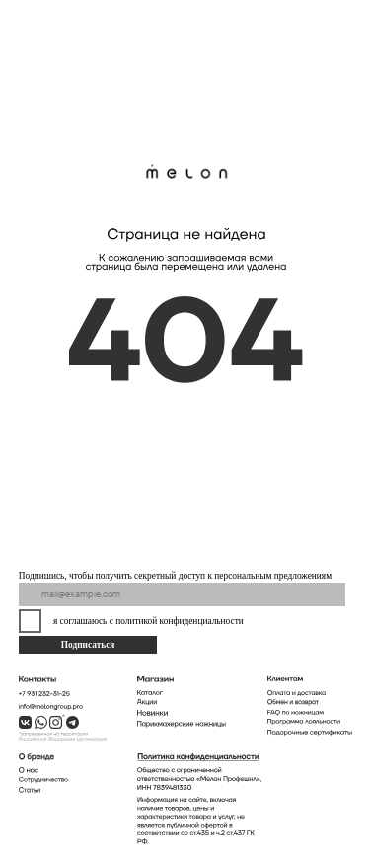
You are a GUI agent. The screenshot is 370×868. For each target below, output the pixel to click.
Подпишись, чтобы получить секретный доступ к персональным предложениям (175, 576)
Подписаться (88, 645)
